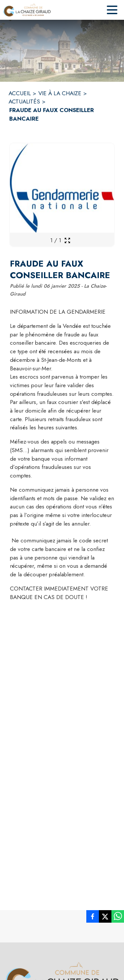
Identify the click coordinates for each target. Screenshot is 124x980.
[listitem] (93, 918)
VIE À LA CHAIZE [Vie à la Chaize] (60, 93)
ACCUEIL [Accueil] (20, 93)
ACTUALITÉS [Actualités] (24, 101)
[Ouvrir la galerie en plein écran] (67, 240)
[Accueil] (27, 10)
